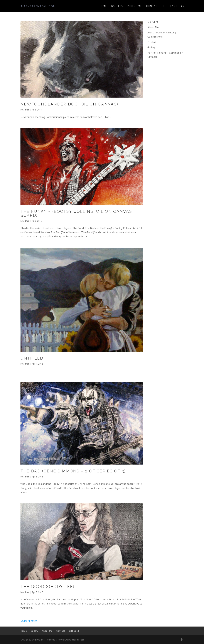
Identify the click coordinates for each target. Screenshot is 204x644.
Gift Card (170, 6)
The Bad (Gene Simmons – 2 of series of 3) (73, 471)
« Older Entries (29, 621)
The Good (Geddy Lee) (47, 587)
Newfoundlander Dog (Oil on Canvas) (69, 104)
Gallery (117, 6)
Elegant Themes (45, 640)
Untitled (32, 358)
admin (26, 110)
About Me (135, 6)
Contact (152, 6)
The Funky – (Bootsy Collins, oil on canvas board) (76, 213)
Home (103, 6)
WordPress (78, 640)
